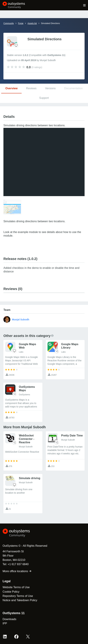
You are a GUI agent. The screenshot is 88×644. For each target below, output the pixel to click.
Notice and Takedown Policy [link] (20, 600)
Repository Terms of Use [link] (18, 596)
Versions (50, 88)
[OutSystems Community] (14, 5)
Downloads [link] (9, 619)
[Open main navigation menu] (84, 5)
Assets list (32, 23)
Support (44, 98)
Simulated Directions (50, 23)
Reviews (31, 88)
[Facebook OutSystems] (16, 637)
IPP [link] (5, 623)
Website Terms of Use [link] (16, 587)
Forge (21, 23)
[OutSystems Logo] (21, 533)
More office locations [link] (17, 571)
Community (9, 23)
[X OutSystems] (28, 637)
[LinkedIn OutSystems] (5, 637)
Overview (11, 88)
